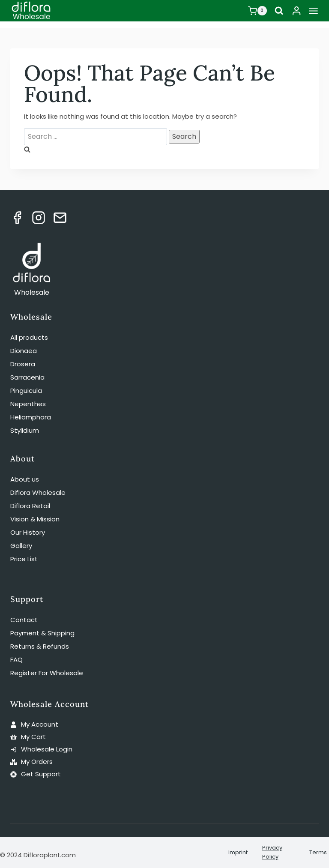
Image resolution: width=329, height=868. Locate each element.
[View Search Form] (279, 11)
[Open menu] (313, 11)
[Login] (296, 11)
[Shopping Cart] (257, 11)
